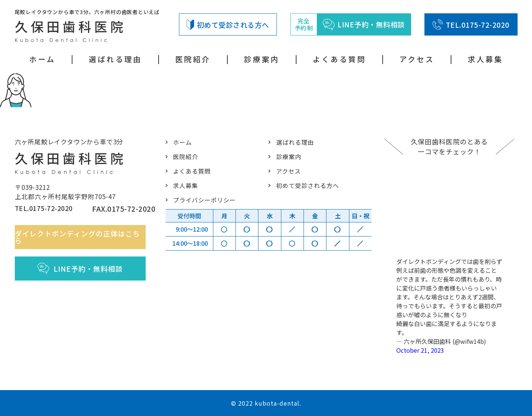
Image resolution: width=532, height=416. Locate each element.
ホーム (42, 59)
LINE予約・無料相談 (85, 272)
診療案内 (262, 59)
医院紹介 (193, 59)
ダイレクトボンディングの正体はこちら (85, 241)
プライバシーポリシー (203, 200)
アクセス (417, 59)
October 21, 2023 (420, 350)
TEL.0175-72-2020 (471, 24)
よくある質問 (339, 59)
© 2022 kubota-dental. (266, 403)
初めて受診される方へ (228, 25)
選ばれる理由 (115, 59)
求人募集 (485, 59)
